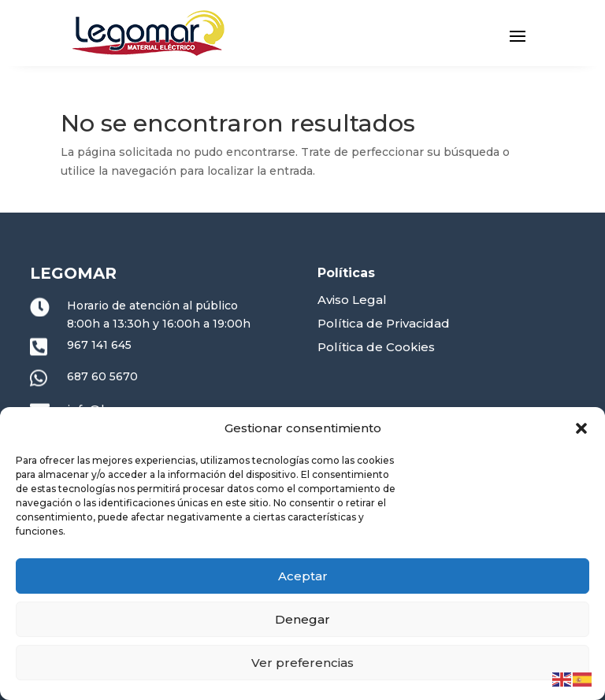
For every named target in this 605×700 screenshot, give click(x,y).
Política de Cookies (376, 347)
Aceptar (303, 576)
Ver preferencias (302, 663)
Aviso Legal (352, 300)
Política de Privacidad (384, 323)
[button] (581, 428)
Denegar (302, 619)
